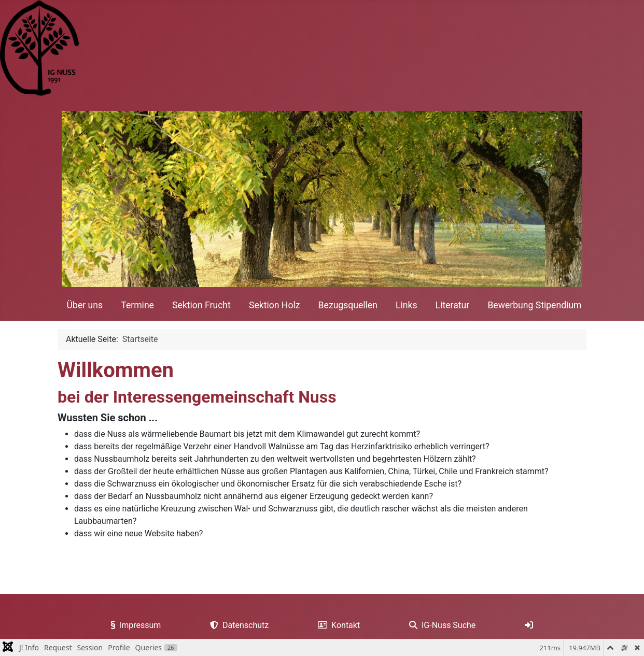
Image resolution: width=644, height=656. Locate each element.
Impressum (134, 625)
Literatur (452, 305)
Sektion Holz (274, 305)
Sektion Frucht (201, 305)
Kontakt (337, 625)
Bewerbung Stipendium (534, 305)
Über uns (85, 305)
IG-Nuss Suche (440, 625)
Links (406, 305)
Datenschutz (237, 625)
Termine (137, 305)
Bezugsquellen (348, 305)
